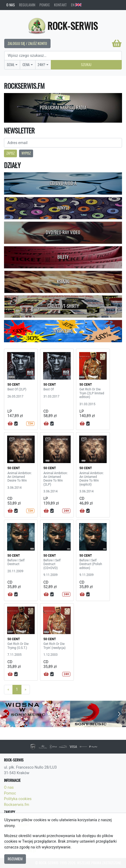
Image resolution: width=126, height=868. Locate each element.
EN (76, 5)
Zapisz (10, 153)
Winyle (63, 208)
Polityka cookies (18, 799)
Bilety (63, 257)
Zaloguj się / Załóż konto (27, 43)
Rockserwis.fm (17, 805)
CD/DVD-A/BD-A (63, 183)
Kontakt (60, 5)
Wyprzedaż (63, 331)
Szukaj (86, 64)
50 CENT (14, 385)
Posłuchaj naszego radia (63, 108)
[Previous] (8, 690)
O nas (11, 5)
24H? (41, 64)
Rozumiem (15, 859)
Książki (63, 281)
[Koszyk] (117, 43)
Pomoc (45, 5)
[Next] (26, 690)
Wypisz (26, 153)
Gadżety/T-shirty (63, 306)
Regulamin (27, 5)
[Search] (63, 56)
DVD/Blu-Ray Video (63, 232)
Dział (11, 64)
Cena (26, 64)
